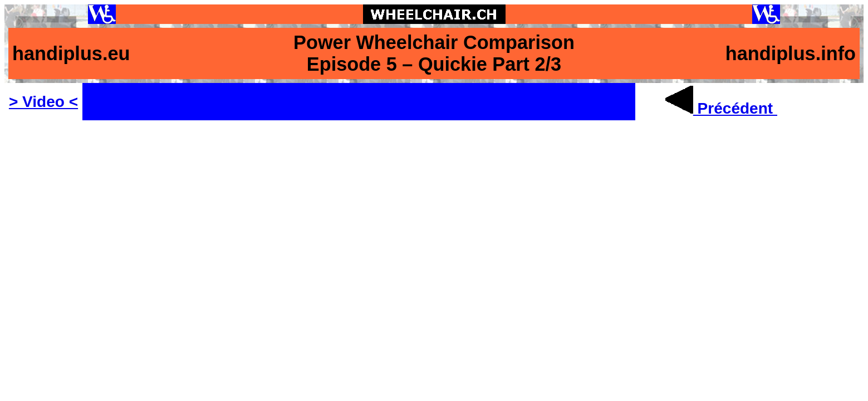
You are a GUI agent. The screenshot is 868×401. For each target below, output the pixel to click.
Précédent (721, 108)
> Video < (43, 102)
